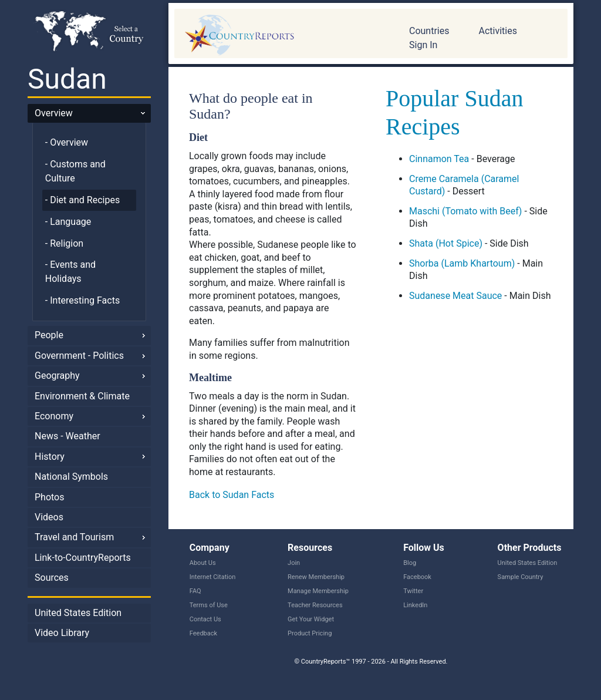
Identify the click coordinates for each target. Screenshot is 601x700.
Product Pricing (310, 633)
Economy (54, 416)
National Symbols (71, 477)
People (49, 335)
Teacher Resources (315, 605)
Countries (429, 31)
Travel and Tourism (74, 537)
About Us (203, 563)
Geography (57, 376)
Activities (497, 31)
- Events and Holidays (70, 272)
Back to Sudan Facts (232, 495)
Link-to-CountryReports (83, 558)
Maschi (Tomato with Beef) (465, 211)
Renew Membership (316, 577)
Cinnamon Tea (439, 159)
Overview (54, 113)
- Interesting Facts (82, 300)
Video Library (62, 633)
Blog (410, 563)
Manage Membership (318, 591)
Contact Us (205, 619)
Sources (52, 578)
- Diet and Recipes (82, 200)
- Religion (64, 243)
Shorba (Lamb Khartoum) (462, 263)
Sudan (67, 79)
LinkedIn (415, 605)
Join (294, 563)
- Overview (67, 142)
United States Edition (78, 613)
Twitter (413, 591)
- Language (68, 222)
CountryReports (283, 35)
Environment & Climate (82, 396)
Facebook (417, 577)
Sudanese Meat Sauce (455, 296)
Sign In (423, 45)
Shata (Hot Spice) (446, 243)
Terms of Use (209, 605)
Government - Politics (79, 356)
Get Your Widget (311, 619)
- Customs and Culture (75, 171)
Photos (50, 497)
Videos (49, 517)
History (50, 457)
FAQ (195, 591)
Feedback (203, 633)
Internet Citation (213, 577)
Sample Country (521, 577)
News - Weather (67, 436)
